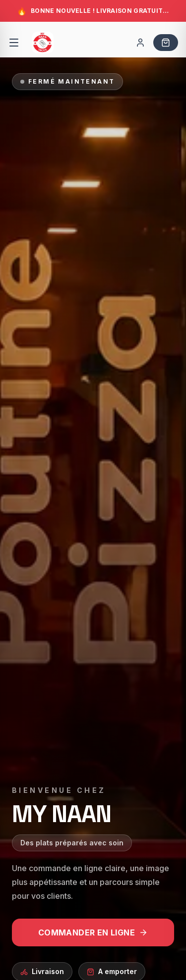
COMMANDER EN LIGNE (93, 932)
